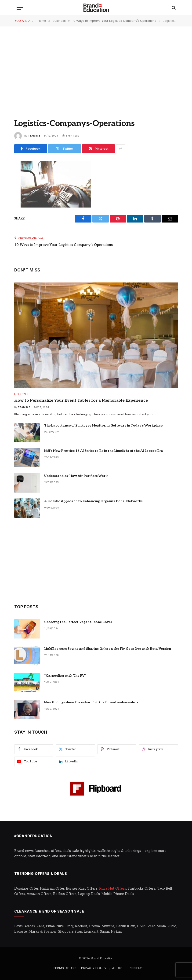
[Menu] (20, 8)
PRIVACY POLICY (94, 968)
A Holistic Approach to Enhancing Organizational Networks (93, 501)
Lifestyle (21, 394)
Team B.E (34, 136)
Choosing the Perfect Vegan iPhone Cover (78, 622)
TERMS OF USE (64, 968)
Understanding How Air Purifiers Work (76, 476)
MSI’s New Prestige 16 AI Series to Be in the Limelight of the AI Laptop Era (104, 451)
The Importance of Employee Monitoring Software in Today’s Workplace (103, 425)
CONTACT (136, 968)
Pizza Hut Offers (113, 888)
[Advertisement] (96, 68)
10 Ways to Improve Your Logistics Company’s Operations (63, 245)
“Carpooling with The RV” (65, 676)
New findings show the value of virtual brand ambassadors (91, 702)
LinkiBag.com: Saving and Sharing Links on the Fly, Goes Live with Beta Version (108, 649)
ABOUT (118, 968)
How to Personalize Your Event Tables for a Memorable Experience (81, 401)
